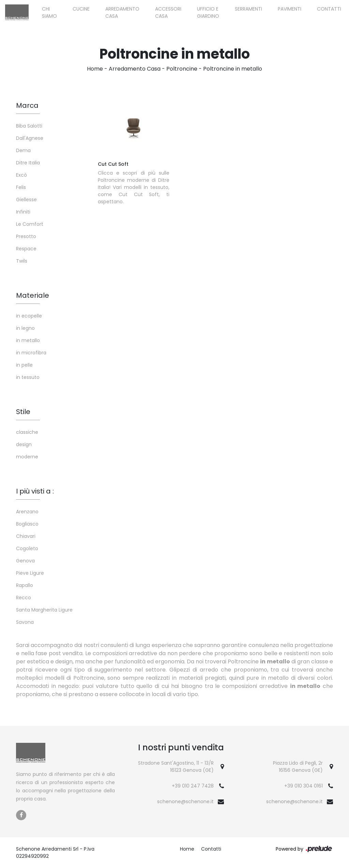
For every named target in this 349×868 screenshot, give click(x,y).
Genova (25, 561)
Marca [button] (27, 105)
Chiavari (26, 536)
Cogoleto (27, 548)
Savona (25, 622)
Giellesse (26, 200)
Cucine (81, 9)
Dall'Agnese (30, 138)
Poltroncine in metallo (233, 69)
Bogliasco (27, 524)
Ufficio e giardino (208, 12)
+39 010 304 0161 (304, 786)
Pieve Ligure (30, 573)
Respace (26, 249)
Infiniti (23, 212)
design (24, 444)
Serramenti (248, 9)
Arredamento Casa (122, 12)
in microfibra (31, 353)
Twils (22, 261)
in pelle (24, 365)
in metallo (28, 340)
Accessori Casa (168, 12)
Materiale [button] (33, 295)
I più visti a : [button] (35, 491)
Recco (24, 598)
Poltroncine (182, 69)
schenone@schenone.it (185, 801)
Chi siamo (49, 12)
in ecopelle (29, 316)
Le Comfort (30, 224)
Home (95, 69)
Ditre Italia (28, 163)
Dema (23, 150)
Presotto (26, 236)
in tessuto (28, 377)
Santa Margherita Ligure (44, 610)
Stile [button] (23, 412)
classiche (27, 432)
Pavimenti (290, 9)
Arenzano (27, 512)
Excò (21, 175)
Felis (21, 187)
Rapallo (25, 585)
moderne (27, 457)
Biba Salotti (29, 126)
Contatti (329, 9)
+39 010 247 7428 (193, 786)
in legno (25, 328)
